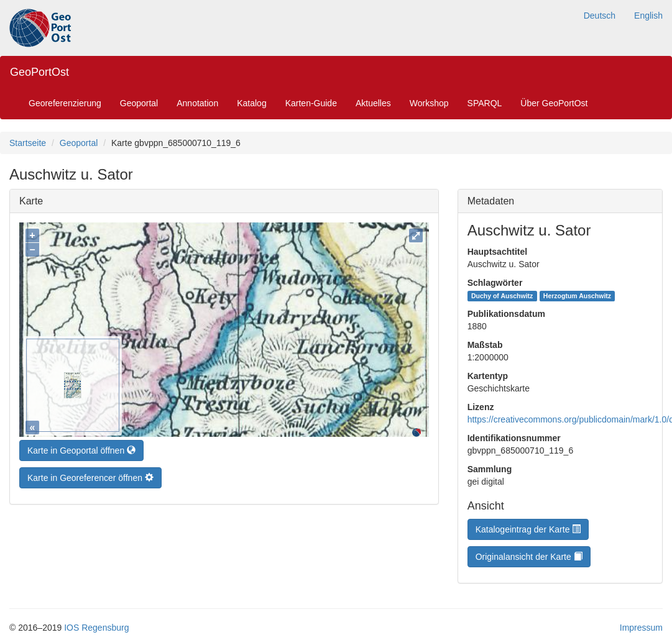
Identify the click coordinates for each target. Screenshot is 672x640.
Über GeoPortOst (554, 103)
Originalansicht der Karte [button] (529, 557)
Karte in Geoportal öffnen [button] (81, 447)
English (648, 16)
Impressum (641, 628)
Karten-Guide (311, 103)
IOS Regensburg (96, 628)
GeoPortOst (39, 72)
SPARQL (485, 103)
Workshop (429, 103)
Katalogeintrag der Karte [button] (528, 529)
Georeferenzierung (65, 103)
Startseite (28, 143)
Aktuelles (373, 103)
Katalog (251, 103)
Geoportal (139, 103)
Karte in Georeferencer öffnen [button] (90, 475)
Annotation (197, 103)
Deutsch (600, 16)
